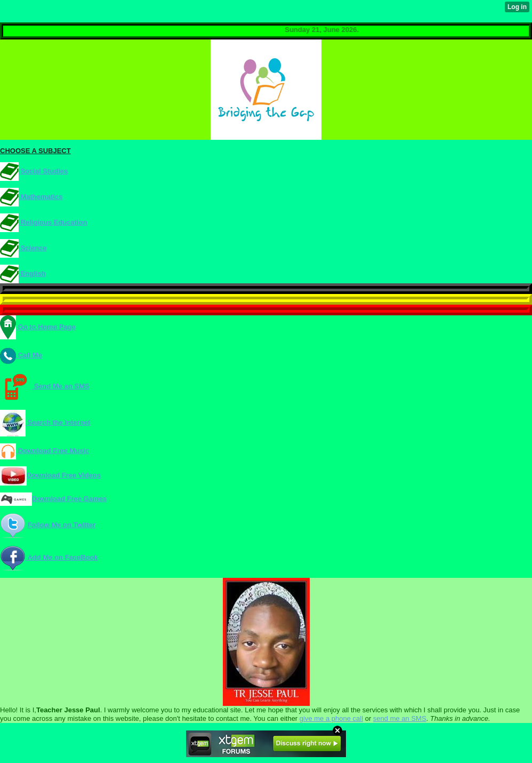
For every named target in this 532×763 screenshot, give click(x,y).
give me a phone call (331, 718)
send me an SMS (400, 718)
